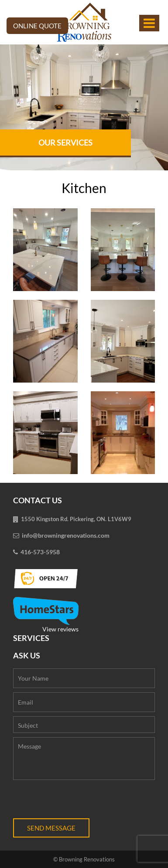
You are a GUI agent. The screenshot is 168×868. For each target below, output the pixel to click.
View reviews (46, 615)
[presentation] (79, 801)
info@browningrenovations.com (66, 535)
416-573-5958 (40, 552)
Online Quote (37, 26)
